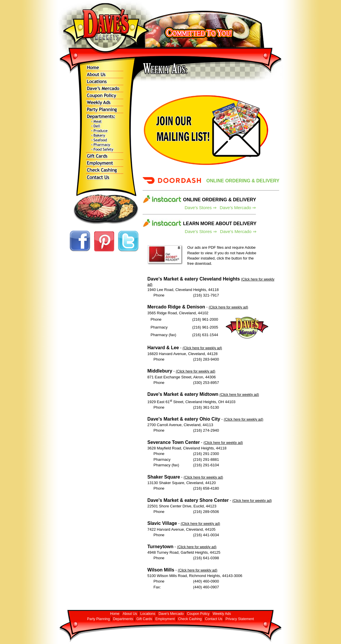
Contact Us (214, 619)
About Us (130, 614)
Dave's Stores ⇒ (201, 208)
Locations (148, 614)
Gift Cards (144, 619)
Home (115, 614)
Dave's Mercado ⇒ (238, 208)
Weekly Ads (222, 614)
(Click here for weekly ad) (228, 307)
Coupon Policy (198, 614)
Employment (165, 619)
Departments (123, 619)
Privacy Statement (240, 619)
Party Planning (98, 619)
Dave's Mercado (171, 614)
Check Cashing (190, 619)
